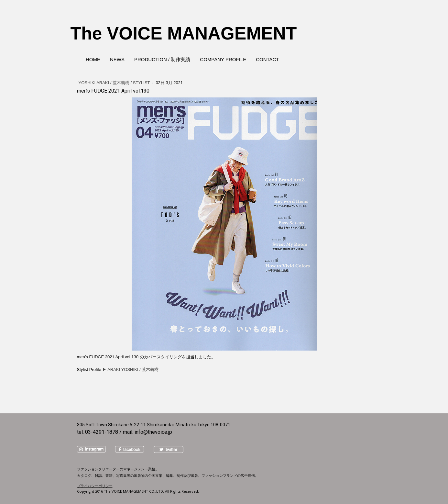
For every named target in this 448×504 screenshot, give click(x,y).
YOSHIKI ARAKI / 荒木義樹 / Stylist (115, 83)
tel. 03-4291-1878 (98, 432)
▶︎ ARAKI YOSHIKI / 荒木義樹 (130, 370)
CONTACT (267, 59)
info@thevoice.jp (153, 432)
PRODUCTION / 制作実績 (162, 59)
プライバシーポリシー (95, 486)
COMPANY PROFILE (223, 59)
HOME (93, 59)
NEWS (117, 59)
